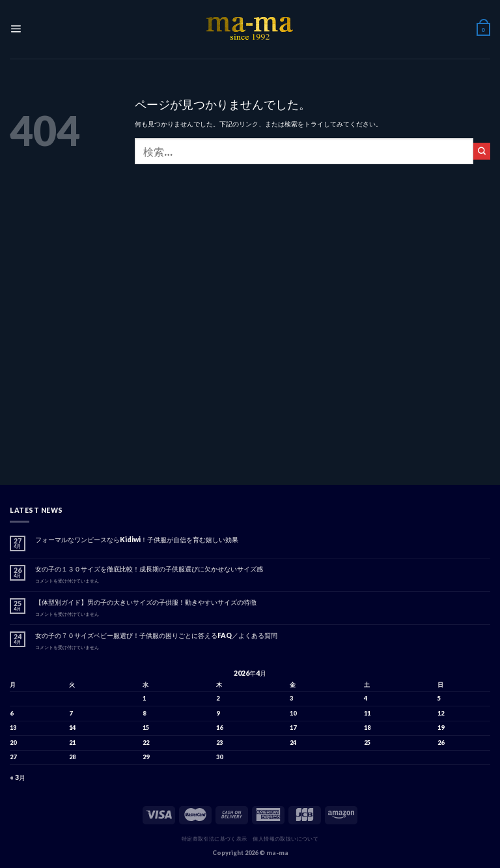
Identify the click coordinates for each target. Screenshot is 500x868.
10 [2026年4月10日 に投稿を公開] (293, 713)
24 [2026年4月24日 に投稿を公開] (293, 743)
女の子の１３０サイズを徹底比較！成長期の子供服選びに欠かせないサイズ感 (149, 569)
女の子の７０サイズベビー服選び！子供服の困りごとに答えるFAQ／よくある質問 (156, 635)
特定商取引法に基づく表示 (215, 839)
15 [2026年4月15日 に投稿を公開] (146, 728)
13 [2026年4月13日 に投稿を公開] (13, 728)
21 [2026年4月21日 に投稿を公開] (72, 743)
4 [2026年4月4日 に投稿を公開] (366, 698)
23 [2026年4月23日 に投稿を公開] (219, 743)
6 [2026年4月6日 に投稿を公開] (11, 713)
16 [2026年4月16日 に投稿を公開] (219, 728)
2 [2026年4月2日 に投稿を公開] (218, 698)
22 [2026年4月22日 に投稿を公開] (146, 743)
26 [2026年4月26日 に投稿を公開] (441, 743)
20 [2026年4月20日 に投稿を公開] (13, 743)
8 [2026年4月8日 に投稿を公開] (144, 713)
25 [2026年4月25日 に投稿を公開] (367, 743)
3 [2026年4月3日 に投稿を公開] (291, 698)
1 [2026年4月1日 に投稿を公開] (144, 698)
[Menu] (15, 30)
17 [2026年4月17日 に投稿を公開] (293, 728)
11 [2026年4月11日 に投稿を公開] (367, 713)
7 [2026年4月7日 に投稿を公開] (71, 713)
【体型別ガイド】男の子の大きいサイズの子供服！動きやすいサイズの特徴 (146, 602)
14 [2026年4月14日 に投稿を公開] (72, 728)
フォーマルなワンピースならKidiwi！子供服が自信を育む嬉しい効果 (137, 540)
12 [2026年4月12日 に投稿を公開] (441, 713)
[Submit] (482, 151)
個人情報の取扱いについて (285, 839)
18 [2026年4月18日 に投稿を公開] (367, 728)
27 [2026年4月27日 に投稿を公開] (13, 757)
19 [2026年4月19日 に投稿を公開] (441, 728)
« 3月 (18, 777)
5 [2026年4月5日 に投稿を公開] (439, 698)
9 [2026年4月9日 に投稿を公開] (218, 713)
